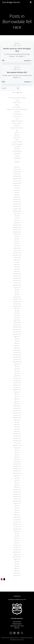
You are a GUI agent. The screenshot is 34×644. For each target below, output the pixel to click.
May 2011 (17, 566)
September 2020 (17, 306)
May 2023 (17, 241)
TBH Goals (17, 149)
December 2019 (17, 327)
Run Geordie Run (17, 142)
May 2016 (17, 427)
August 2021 (17, 288)
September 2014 (17, 473)
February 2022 (17, 274)
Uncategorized (17, 158)
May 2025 (17, 192)
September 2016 (17, 418)
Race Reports (17, 137)
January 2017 (17, 408)
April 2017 (17, 401)
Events (17, 119)
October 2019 (17, 332)
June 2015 (17, 452)
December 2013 (17, 494)
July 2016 (17, 422)
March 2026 (17, 169)
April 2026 (17, 167)
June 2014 (17, 480)
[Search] (18, 88)
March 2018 (17, 376)
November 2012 (17, 524)
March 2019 (17, 348)
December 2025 (17, 176)
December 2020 (17, 299)
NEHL (17, 130)
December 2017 (17, 383)
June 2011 (17, 564)
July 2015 (17, 450)
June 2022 (17, 264)
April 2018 (17, 373)
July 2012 (17, 534)
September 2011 (17, 557)
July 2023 (17, 237)
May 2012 (17, 538)
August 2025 (17, 186)
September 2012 (17, 529)
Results (17, 139)
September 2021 (17, 285)
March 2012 (17, 543)
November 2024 (17, 206)
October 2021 (17, 283)
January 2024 (17, 223)
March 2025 (17, 197)
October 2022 (17, 257)
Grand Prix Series (17, 123)
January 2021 (17, 297)
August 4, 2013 (17, 69)
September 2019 (17, 334)
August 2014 (17, 476)
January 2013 (17, 520)
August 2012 (17, 531)
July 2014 (17, 478)
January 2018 (17, 380)
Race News (17, 135)
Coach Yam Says (17, 114)
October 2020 (17, 304)
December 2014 (17, 466)
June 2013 (17, 508)
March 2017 (17, 404)
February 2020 (17, 322)
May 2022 (17, 267)
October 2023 (17, 230)
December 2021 (17, 278)
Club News (17, 112)
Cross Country (17, 116)
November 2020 (17, 302)
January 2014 (17, 492)
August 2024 (17, 213)
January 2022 (17, 276)
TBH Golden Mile (17, 151)
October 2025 (17, 181)
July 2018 (17, 366)
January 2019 (17, 353)
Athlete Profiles (17, 102)
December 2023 (17, 225)
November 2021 (17, 281)
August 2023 (17, 234)
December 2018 (17, 355)
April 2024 (17, 220)
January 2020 (17, 325)
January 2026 (17, 174)
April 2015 (17, 457)
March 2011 (17, 571)
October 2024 (17, 209)
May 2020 (17, 315)
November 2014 (17, 469)
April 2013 (17, 513)
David (18, 43)
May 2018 (17, 371)
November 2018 (17, 357)
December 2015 (17, 438)
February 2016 (17, 434)
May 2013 (17, 510)
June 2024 (17, 218)
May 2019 (17, 343)
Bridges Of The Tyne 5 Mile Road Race (17, 109)
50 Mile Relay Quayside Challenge (17, 98)
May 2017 (17, 399)
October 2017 (17, 387)
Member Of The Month (17, 128)
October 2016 (17, 415)
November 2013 (17, 496)
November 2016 (17, 413)
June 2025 (17, 190)
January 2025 (17, 202)
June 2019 (17, 341)
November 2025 (17, 179)
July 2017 (17, 394)
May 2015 (17, 455)
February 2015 (17, 462)
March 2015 (17, 459)
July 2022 (17, 262)
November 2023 (17, 227)
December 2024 (17, 204)
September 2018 (17, 362)
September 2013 (17, 501)
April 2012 (17, 541)
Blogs (17, 105)
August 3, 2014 (17, 45)
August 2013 (17, 503)
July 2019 (17, 339)
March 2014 (17, 487)
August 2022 (17, 260)
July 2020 (17, 311)
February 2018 (17, 378)
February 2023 (17, 248)
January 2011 (17, 575)
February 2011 (17, 573)
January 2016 (17, 436)
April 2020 (17, 318)
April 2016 (17, 429)
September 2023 (17, 232)
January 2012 (17, 547)
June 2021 (17, 292)
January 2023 (17, 250)
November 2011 (17, 552)
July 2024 (17, 216)
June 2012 (17, 536)
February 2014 (17, 489)
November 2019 (17, 329)
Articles (17, 100)
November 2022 (17, 255)
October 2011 (17, 554)
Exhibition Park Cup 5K (17, 121)
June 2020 (17, 313)
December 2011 (17, 550)
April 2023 (17, 244)
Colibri (22, 640)
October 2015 (17, 443)
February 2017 (17, 406)
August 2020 (17, 308)
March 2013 (17, 515)
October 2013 (17, 499)
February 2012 (17, 545)
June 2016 (17, 424)
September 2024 (17, 211)
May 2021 (17, 295)
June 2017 (17, 397)
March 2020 (17, 320)
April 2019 (17, 346)
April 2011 (17, 568)
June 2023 (17, 239)
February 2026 (17, 172)
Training (17, 156)
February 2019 (17, 350)
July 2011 (17, 561)
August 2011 (17, 559)
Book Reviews (17, 107)
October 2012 (17, 527)
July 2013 (17, 506)
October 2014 (17, 471)
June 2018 (17, 369)
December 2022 (17, 253)
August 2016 (17, 420)
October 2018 (17, 360)
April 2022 (17, 269)
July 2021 (17, 290)
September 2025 (17, 183)
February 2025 (17, 199)
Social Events (17, 146)
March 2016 (17, 431)
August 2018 (17, 364)
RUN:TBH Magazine (17, 144)
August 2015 (17, 448)
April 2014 (17, 485)
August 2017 (17, 392)
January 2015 (17, 464)
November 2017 (17, 385)
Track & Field (17, 153)
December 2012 (17, 522)
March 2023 (17, 246)
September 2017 (17, 390)
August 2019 (17, 336)
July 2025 (17, 188)
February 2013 (17, 517)
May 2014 (17, 482)
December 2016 (17, 411)
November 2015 (17, 441)
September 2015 (17, 445)
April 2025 (17, 195)
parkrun (17, 133)
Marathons (17, 126)
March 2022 (17, 271)
